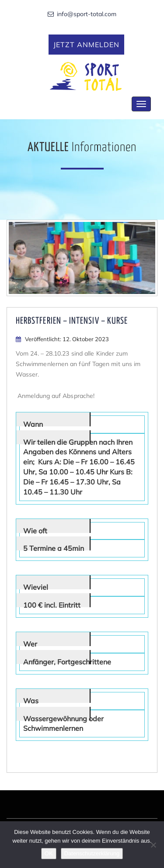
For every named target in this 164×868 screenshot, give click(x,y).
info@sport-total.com (82, 14)
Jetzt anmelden (87, 45)
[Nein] (153, 845)
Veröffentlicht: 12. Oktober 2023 (62, 339)
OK (49, 853)
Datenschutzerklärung (92, 853)
